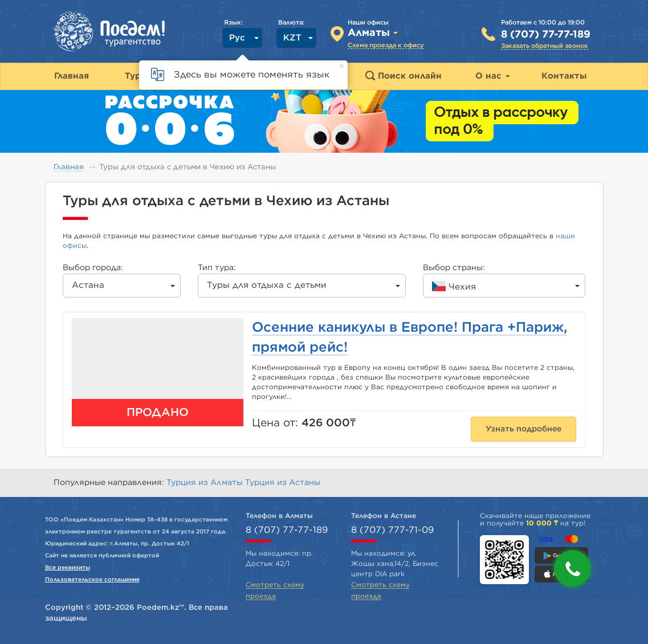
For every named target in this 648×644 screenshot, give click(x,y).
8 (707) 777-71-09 (392, 530)
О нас (493, 76)
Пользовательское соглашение (92, 580)
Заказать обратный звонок (545, 46)
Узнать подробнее (523, 429)
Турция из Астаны (283, 483)
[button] (572, 568)
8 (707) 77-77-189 (546, 35)
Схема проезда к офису (386, 45)
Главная (69, 167)
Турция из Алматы (206, 483)
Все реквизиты (68, 568)
